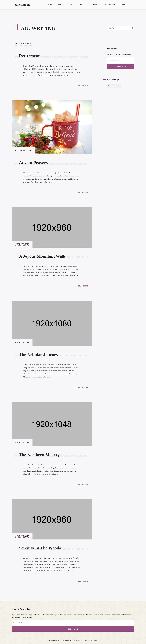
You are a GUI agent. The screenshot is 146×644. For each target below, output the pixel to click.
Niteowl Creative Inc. (82, 641)
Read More (83, 86)
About (60, 5)
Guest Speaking (94, 5)
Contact (123, 5)
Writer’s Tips (110, 5)
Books (71, 5)
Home (50, 5)
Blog (81, 5)
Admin (94, 641)
